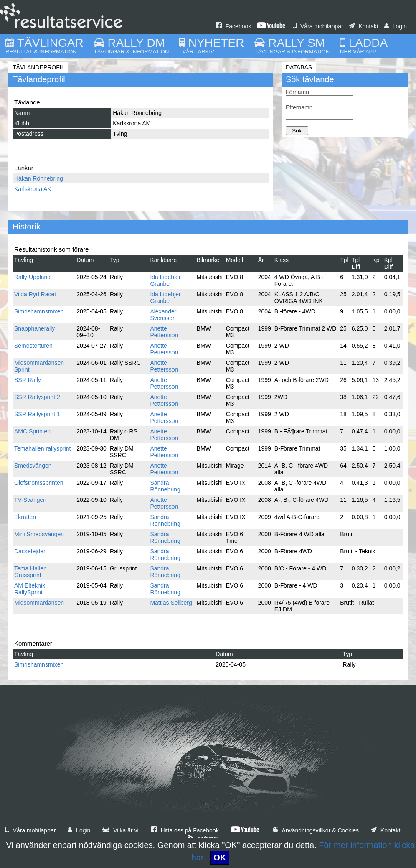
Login (396, 26)
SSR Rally (28, 380)
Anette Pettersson (164, 332)
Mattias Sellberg (171, 603)
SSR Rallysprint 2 (37, 397)
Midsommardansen (39, 603)
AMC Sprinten (32, 431)
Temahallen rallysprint (42, 448)
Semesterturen (33, 346)
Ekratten (25, 517)
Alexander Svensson (163, 315)
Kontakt (364, 26)
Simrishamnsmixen (39, 311)
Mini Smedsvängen (39, 534)
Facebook (233, 26)
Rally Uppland (32, 277)
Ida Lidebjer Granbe (165, 280)
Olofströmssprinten (39, 483)
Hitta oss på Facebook (185, 830)
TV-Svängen (30, 500)
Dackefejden (30, 551)
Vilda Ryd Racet (35, 294)
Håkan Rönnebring (39, 178)
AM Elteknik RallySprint (30, 589)
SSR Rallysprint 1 (37, 414)
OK (220, 858)
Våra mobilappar (318, 26)
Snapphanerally (34, 328)
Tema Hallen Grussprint (30, 572)
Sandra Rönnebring (165, 486)
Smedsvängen (33, 466)
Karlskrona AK (33, 189)
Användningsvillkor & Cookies (316, 830)
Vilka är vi (120, 830)
